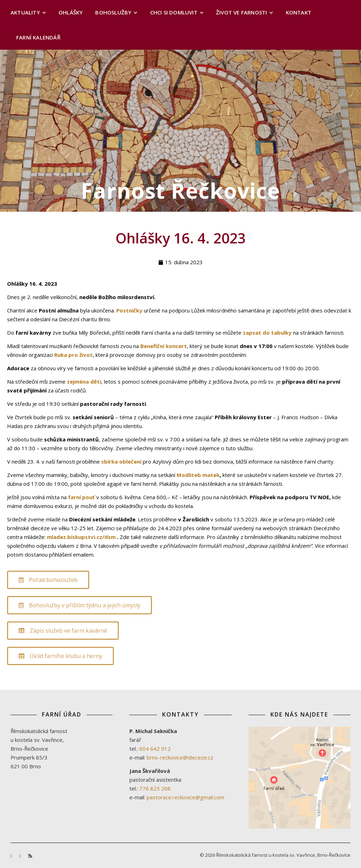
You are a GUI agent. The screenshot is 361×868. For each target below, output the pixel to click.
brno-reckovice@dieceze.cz (180, 757)
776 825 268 (155, 788)
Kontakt (299, 12)
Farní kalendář (38, 37)
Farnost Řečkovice (181, 191)
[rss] (30, 856)
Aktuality (25, 12)
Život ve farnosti (241, 12)
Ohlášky (71, 12)
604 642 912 (155, 749)
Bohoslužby (113, 12)
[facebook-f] (12, 856)
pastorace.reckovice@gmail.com (185, 797)
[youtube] (21, 856)
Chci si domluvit (174, 12)
